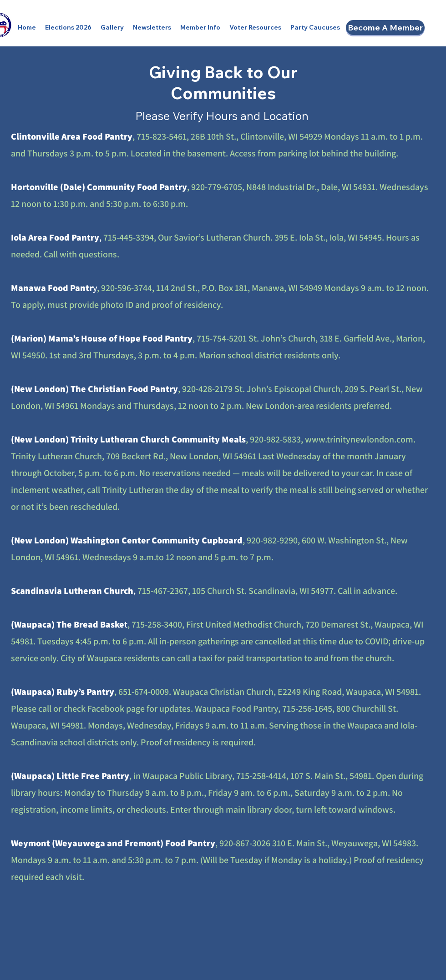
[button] (68, 28)
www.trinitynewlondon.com (359, 439)
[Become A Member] (385, 28)
